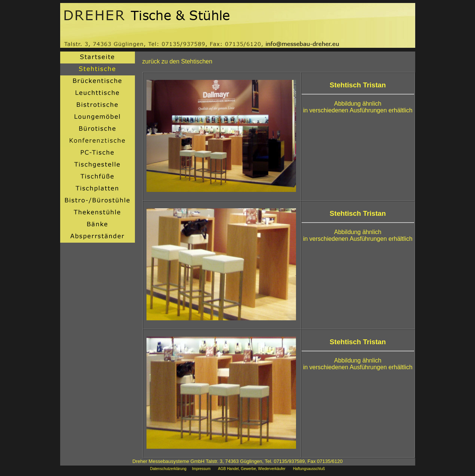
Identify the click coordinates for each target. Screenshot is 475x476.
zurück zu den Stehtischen (178, 61)
